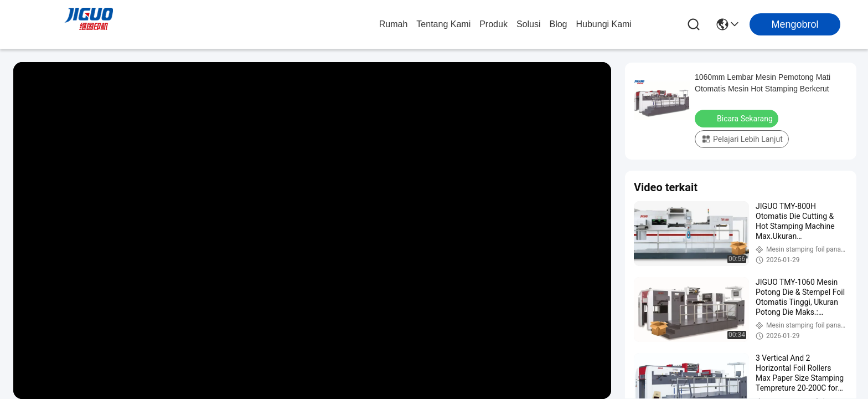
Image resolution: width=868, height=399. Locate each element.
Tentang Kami (443, 24)
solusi (529, 24)
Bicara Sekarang (738, 118)
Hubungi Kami (604, 24)
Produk (494, 24)
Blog (558, 24)
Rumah (394, 24)
